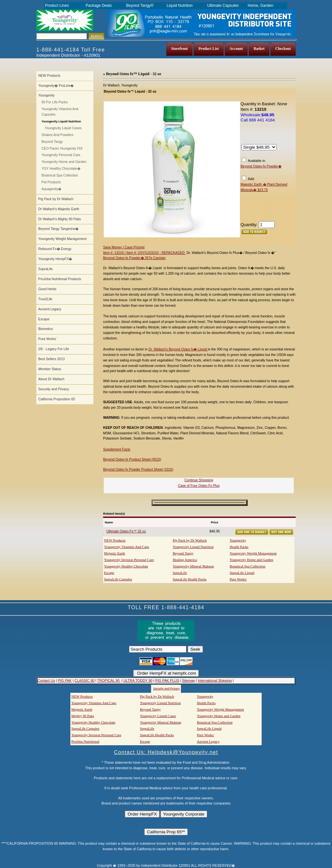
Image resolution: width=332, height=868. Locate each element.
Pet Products (51, 182)
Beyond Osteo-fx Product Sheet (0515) (132, 459)
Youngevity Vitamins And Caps (127, 547)
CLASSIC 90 (84, 680)
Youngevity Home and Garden (64, 162)
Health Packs (239, 547)
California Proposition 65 (57, 399)
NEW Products (49, 76)
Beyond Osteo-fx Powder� (261, 166)
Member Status (50, 369)
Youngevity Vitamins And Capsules (60, 112)
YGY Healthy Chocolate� (61, 169)
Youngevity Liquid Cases (63, 128)
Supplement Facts (117, 449)
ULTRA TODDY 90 (138, 680)
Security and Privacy (54, 389)
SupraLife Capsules (118, 579)
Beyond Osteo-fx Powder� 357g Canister (134, 258)
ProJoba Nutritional (85, 741)
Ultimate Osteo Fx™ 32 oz (126, 531)
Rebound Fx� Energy (55, 249)
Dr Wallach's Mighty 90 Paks (60, 219)
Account (236, 49)
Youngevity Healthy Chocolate (126, 566)
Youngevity (46, 95)
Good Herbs (47, 289)
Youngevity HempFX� (55, 259)
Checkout (283, 49)
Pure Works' (47, 339)
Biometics (46, 329)
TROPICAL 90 (109, 680)
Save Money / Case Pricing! (124, 247)
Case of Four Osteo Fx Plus (199, 486)
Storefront (180, 49)
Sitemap (188, 680)
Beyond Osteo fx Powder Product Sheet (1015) (138, 469)
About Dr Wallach (51, 379)
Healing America (185, 560)
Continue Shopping (199, 480)
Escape (44, 319)
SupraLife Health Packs (190, 579)
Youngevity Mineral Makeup (193, 566)
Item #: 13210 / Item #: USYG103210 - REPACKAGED (144, 253)
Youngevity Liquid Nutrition (193, 547)
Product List (208, 49)
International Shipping (215, 680)
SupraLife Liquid (242, 573)
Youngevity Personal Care (61, 155)
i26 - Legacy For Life (54, 349)
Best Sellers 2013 (51, 359)
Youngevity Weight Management (62, 239)
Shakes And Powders (58, 135)
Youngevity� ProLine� (56, 86)
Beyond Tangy (52, 142)
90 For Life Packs (55, 102)
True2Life (45, 299)
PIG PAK (65, 680)
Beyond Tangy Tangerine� (58, 229)
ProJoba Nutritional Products (60, 279)
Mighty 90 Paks (83, 716)
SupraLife (45, 269)
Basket (259, 49)
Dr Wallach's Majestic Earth (59, 209)
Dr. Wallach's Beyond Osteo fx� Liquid (178, 349)
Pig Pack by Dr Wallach (56, 199)
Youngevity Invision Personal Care (129, 560)
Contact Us (46, 680)
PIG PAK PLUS (167, 680)
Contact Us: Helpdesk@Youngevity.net (166, 752)
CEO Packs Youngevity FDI (62, 148)
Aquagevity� (51, 189)
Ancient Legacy (50, 309)
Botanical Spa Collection (60, 175)
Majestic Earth (114, 553)
